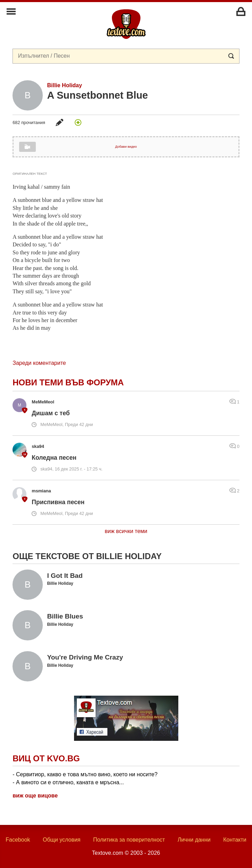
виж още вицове (35, 796)
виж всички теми (126, 531)
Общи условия (62, 840)
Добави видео (126, 146)
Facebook (18, 840)
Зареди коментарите (39, 363)
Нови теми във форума (68, 382)
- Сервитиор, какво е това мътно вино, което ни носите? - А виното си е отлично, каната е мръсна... (85, 778)
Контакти (235, 840)
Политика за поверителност (129, 840)
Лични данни (194, 840)
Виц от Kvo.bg (46, 758)
